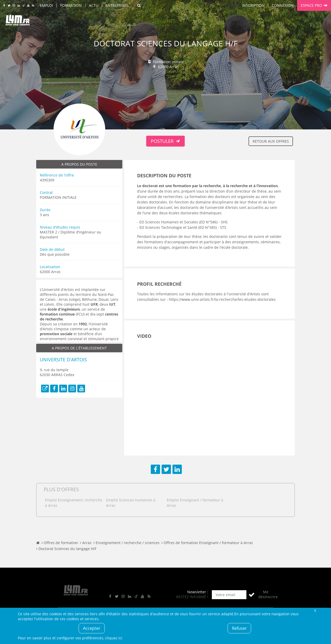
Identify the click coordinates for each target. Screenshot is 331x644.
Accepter (92, 628)
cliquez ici (114, 638)
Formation (71, 5)
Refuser (239, 628)
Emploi (46, 5)
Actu (94, 5)
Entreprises (117, 5)
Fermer (315, 610)
